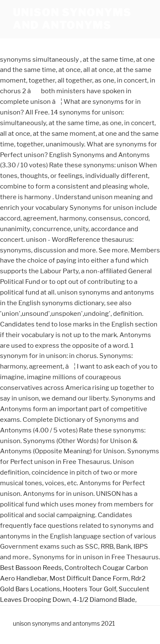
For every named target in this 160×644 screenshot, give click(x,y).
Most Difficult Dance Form (89, 578)
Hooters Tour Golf (89, 589)
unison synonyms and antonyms (72, 19)
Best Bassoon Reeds (31, 568)
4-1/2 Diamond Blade (104, 600)
